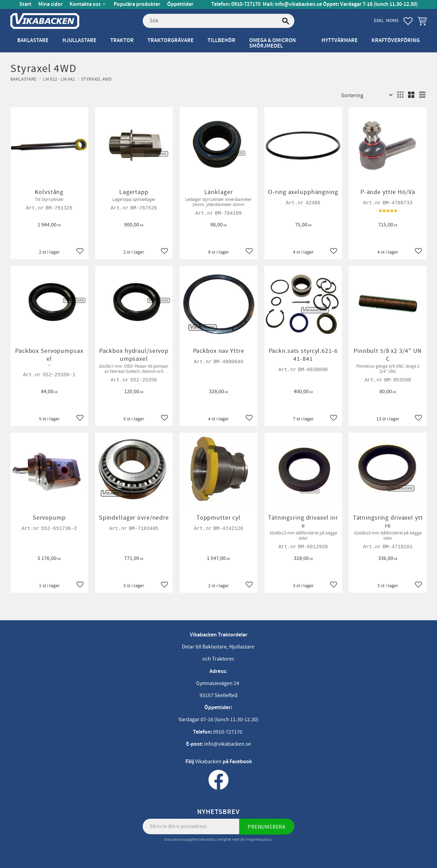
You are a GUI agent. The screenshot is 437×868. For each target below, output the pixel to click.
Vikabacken (208, 762)
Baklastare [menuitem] (33, 40)
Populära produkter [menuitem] (137, 4)
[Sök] (286, 21)
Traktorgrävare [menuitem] (171, 40)
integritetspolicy (259, 840)
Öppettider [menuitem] (180, 4)
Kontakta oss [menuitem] (85, 4)
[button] (408, 21)
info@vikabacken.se (298, 4)
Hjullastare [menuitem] (79, 40)
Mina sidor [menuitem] (50, 4)
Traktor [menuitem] (122, 40)
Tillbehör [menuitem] (221, 40)
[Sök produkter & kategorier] (218, 21)
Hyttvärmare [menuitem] (340, 40)
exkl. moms (386, 21)
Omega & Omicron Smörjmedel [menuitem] (273, 43)
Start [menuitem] (25, 4)
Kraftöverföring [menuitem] (396, 40)
